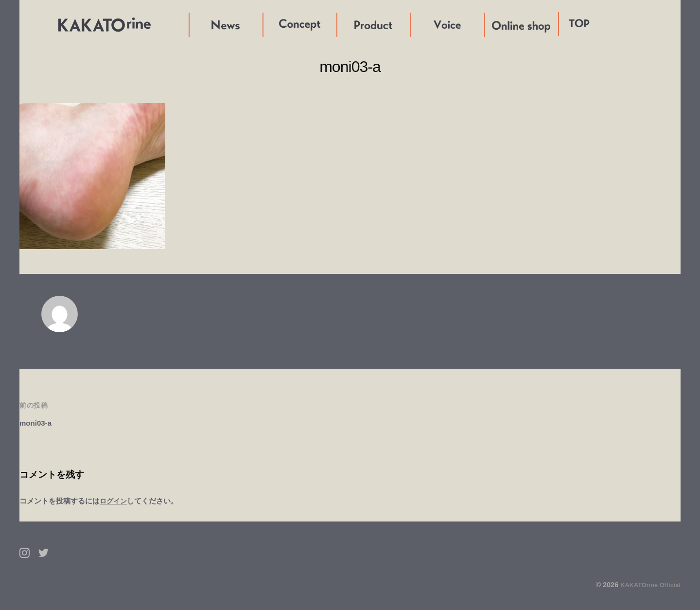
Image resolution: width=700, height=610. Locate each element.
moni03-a (38, 423)
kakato (105, 314)
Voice (421, 25)
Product (351, 25)
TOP (579, 24)
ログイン (114, 501)
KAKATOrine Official (647, 585)
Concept (278, 25)
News (199, 25)
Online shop (507, 25)
